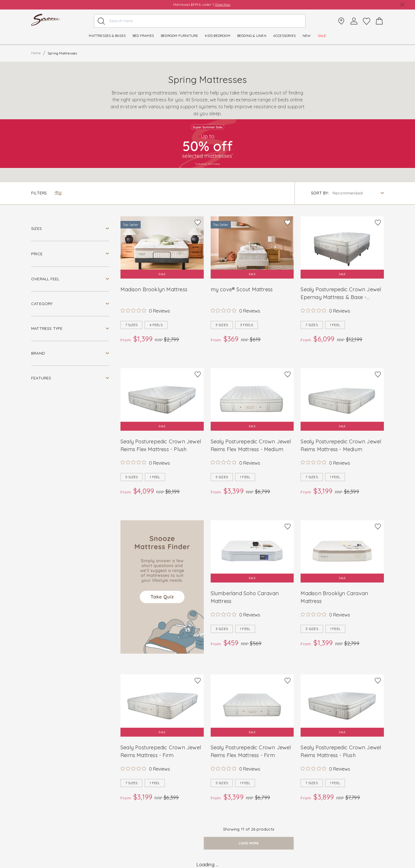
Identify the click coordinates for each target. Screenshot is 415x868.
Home (36, 53)
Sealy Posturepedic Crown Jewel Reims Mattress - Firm (161, 751)
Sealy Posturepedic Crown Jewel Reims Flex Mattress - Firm (251, 751)
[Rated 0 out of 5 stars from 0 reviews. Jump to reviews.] (145, 311)
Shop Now (223, 5)
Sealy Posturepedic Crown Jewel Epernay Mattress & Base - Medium (341, 294)
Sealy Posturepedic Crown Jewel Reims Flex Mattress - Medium (251, 445)
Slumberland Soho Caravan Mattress (245, 597)
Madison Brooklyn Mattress (154, 289)
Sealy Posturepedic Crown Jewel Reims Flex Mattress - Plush (161, 445)
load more (249, 843)
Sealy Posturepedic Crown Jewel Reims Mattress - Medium (341, 445)
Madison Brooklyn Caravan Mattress (334, 597)
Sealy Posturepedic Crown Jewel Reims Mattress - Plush (341, 751)
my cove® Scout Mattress (242, 289)
